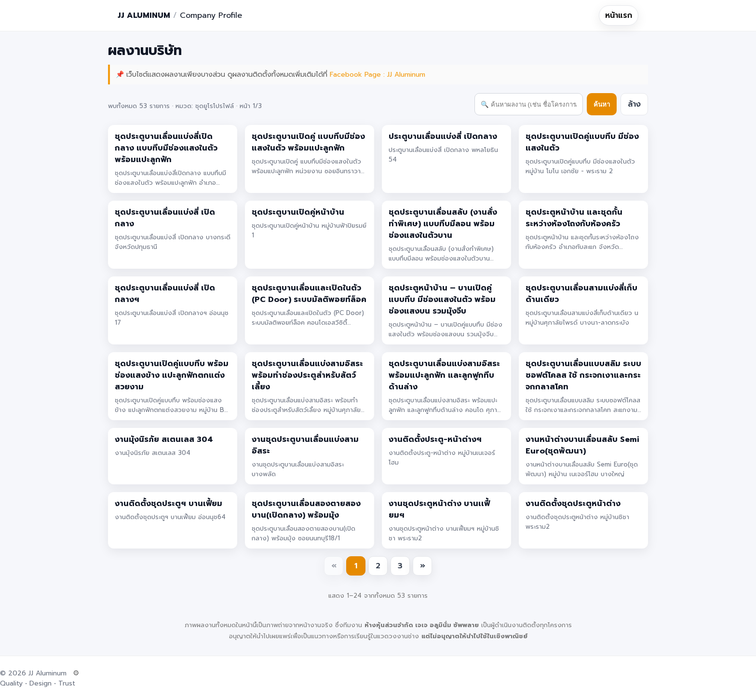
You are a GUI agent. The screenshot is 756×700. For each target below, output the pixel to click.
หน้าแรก (619, 15)
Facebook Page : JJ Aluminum (378, 75)
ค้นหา (602, 104)
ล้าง (634, 104)
